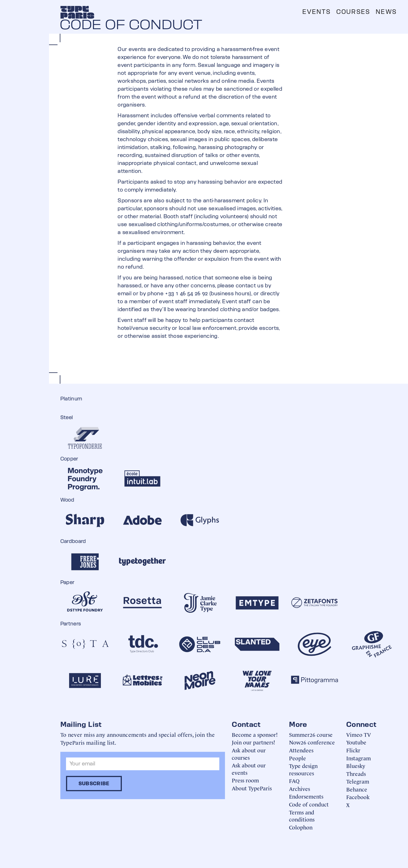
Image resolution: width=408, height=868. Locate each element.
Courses (353, 12)
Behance (357, 789)
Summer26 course (311, 734)
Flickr (353, 750)
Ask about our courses (249, 754)
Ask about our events (249, 769)
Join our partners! (253, 742)
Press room (245, 780)
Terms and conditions (302, 816)
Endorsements (306, 796)
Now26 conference (312, 742)
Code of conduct (309, 804)
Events (316, 12)
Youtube (356, 742)
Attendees (301, 750)
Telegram (358, 781)
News (386, 12)
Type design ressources (303, 769)
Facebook (358, 797)
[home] (77, 12)
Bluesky (356, 766)
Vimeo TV (359, 734)
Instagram (359, 758)
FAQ (294, 781)
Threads (356, 773)
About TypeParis (252, 788)
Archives (299, 789)
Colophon (301, 827)
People (297, 758)
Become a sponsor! (255, 734)
